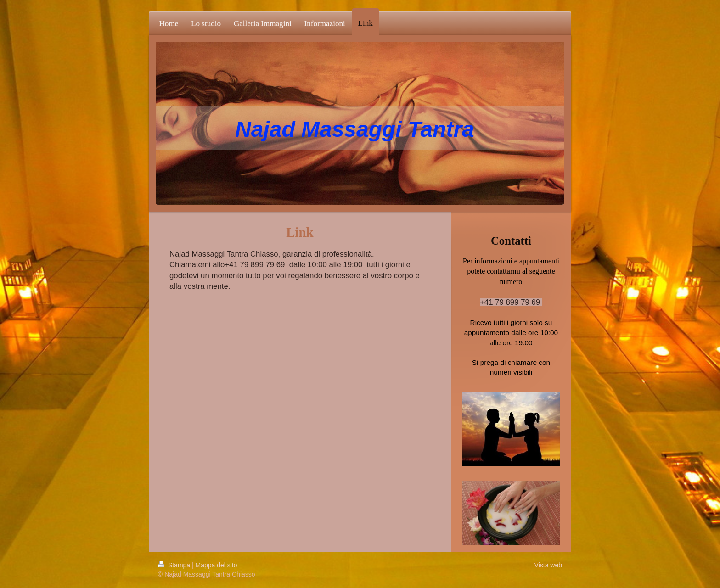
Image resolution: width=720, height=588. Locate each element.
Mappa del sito (217, 565)
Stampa (175, 565)
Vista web (548, 565)
